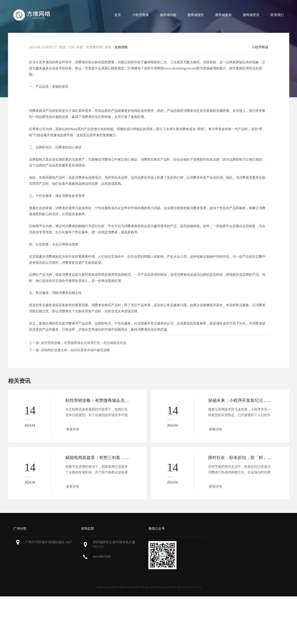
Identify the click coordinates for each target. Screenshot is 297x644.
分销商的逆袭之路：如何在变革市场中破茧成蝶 (75, 350)
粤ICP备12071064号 (190, 587)
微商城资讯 (251, 15)
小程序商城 (140, 15)
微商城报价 (196, 15)
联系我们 (277, 15)
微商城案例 (223, 15)
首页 (118, 15)
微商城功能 (168, 15)
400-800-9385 (102, 557)
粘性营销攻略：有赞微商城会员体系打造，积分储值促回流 (84, 343)
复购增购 (121, 47)
